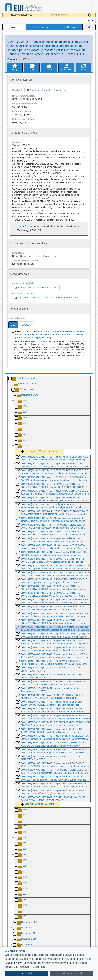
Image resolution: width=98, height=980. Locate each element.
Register (29, 226)
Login (90, 21)
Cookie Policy (13, 963)
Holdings (14, 27)
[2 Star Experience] (56, 15)
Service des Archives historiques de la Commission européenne (47, 298)
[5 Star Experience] (66, 15)
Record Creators (41, 27)
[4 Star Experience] (63, 15)
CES (13, 325)
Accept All (27, 973)
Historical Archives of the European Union (36, 288)
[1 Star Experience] (53, 15)
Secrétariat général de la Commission (46, 90)
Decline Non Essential (71, 973)
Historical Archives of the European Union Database (32, 8)
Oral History (69, 27)
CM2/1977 (27, 325)
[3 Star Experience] (60, 15)
